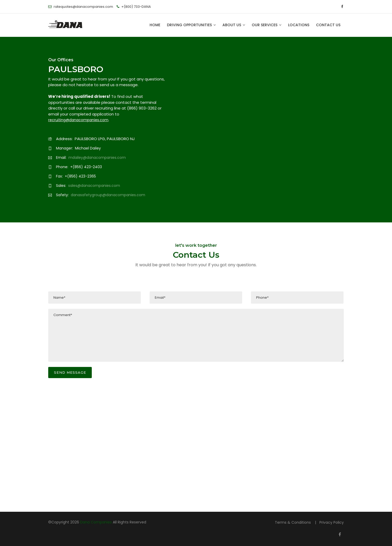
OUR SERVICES (267, 25)
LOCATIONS (299, 25)
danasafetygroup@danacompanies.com (108, 195)
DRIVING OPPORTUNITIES (191, 25)
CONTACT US (328, 25)
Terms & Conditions (293, 522)
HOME (155, 25)
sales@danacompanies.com (94, 186)
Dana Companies (96, 522)
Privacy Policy (332, 522)
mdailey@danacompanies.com (97, 158)
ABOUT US (234, 25)
